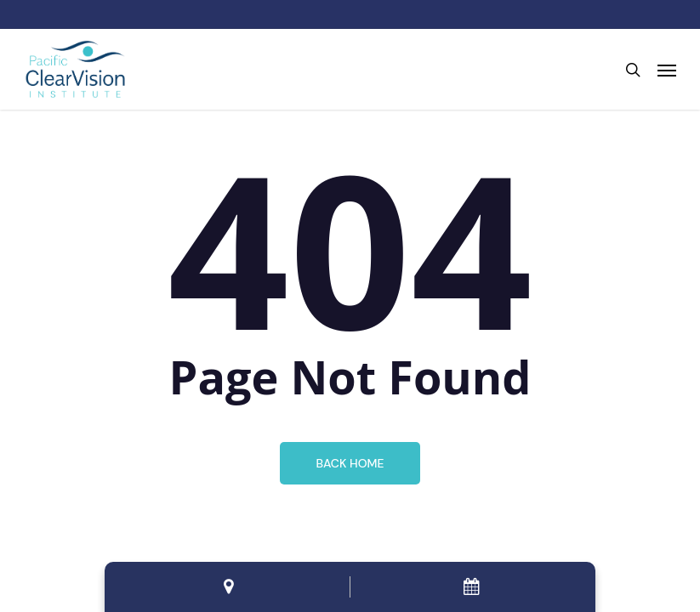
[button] (667, 70)
